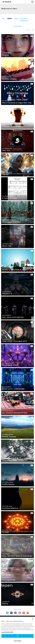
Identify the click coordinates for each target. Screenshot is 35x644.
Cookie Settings (18, 641)
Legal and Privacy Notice (7, 632)
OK (17, 636)
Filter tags (17, 26)
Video (10, 19)
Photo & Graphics (24, 20)
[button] (28, 30)
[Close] (32, 619)
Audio (16, 19)
